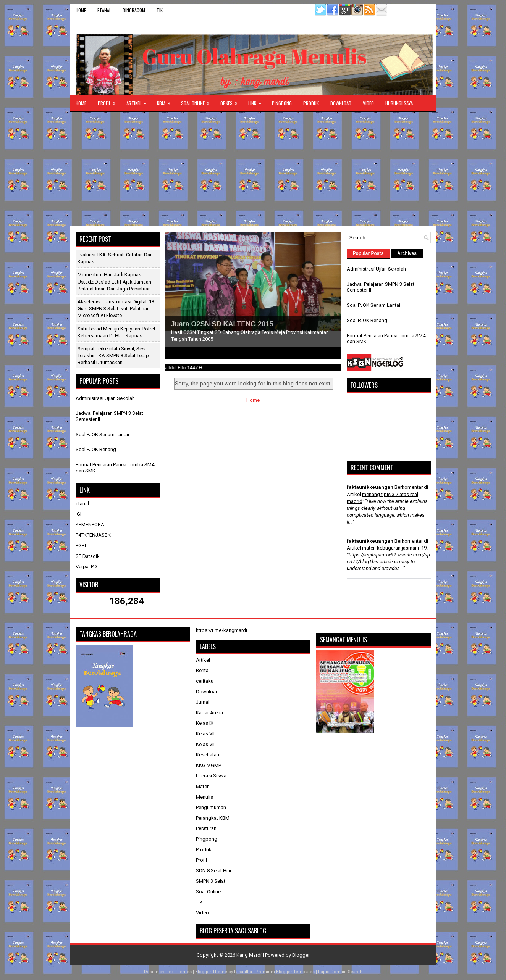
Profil (109, 101)
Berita (202, 670)
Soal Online (198, 101)
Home (81, 10)
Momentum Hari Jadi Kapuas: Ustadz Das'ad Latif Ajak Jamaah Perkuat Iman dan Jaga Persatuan (114, 281)
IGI (78, 514)
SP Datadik (88, 556)
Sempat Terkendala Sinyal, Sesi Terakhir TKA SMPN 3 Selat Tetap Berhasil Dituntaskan (113, 355)
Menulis (205, 797)
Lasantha (243, 972)
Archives (407, 253)
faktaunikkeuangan (370, 487)
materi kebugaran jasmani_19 (394, 548)
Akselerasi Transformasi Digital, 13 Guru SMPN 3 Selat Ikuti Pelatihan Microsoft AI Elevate (116, 309)
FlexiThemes (179, 972)
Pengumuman (211, 807)
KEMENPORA (90, 525)
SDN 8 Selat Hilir (214, 871)
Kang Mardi (250, 955)
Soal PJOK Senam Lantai (102, 434)
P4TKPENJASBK (93, 535)
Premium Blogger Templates (285, 972)
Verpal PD (86, 567)
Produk (311, 103)
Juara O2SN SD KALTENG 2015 (222, 324)
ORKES (231, 101)
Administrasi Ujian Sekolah (105, 398)
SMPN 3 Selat (211, 881)
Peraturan (206, 828)
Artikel (139, 101)
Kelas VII (205, 734)
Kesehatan (208, 755)
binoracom (134, 10)
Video (368, 103)
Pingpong (282, 103)
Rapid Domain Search (340, 972)
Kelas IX (205, 723)
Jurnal (203, 702)
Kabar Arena (209, 713)
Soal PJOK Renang (96, 449)
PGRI (81, 546)
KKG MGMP (209, 765)
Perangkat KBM (213, 818)
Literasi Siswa (211, 776)
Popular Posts (368, 253)
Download (341, 103)
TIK (160, 10)
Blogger (301, 955)
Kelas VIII (206, 744)
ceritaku (205, 681)
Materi (203, 786)
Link (257, 101)
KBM (166, 101)
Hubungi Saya (399, 103)
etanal (104, 10)
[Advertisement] (253, 169)
